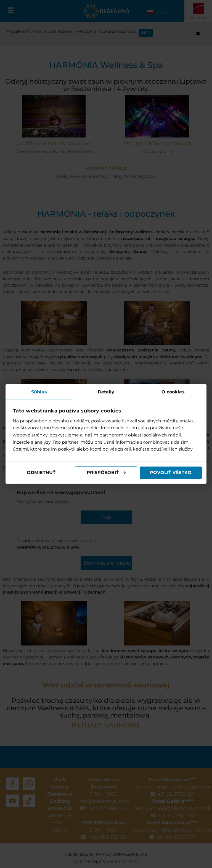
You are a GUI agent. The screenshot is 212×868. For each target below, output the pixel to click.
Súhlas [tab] (39, 392)
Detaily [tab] (106, 392)
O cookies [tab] (173, 392)
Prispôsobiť (106, 473)
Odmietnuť (41, 473)
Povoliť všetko (171, 473)
